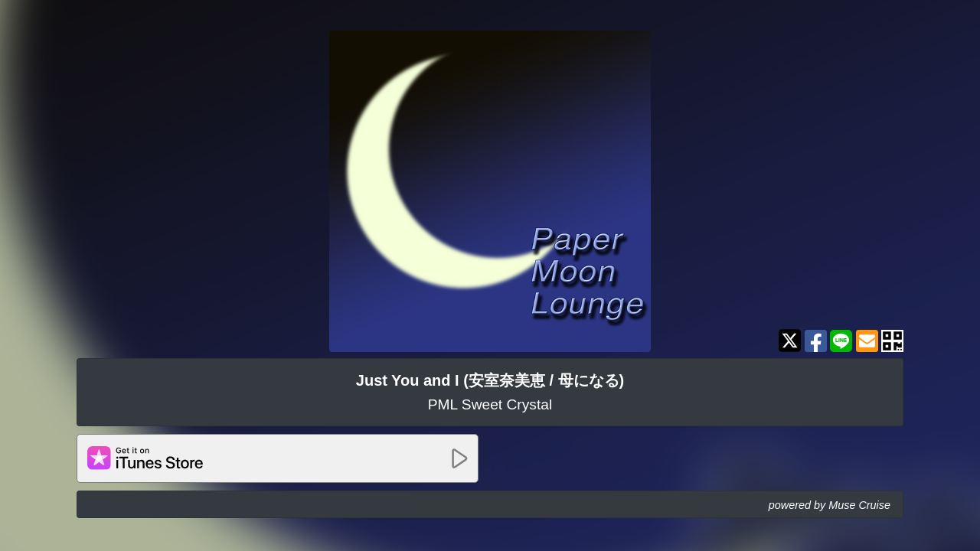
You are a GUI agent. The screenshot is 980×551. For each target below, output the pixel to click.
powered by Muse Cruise (830, 505)
